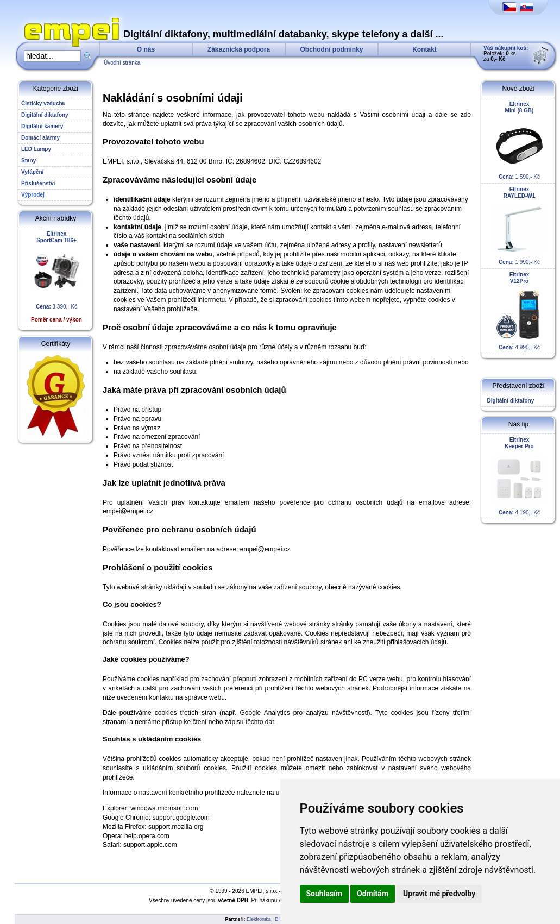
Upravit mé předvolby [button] (439, 894)
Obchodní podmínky (332, 49)
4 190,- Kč (519, 476)
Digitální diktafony (509, 401)
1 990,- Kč (519, 226)
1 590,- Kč (519, 140)
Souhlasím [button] (325, 894)
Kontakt (424, 49)
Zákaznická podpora (239, 49)
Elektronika (259, 919)
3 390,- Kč (56, 277)
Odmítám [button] (373, 894)
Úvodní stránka (122, 63)
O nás (146, 49)
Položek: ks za (506, 54)
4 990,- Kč (519, 311)
